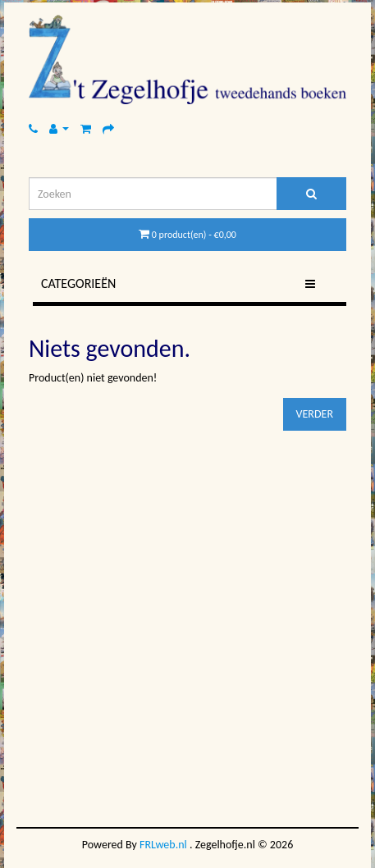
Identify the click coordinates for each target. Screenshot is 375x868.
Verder (315, 414)
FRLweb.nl (163, 845)
